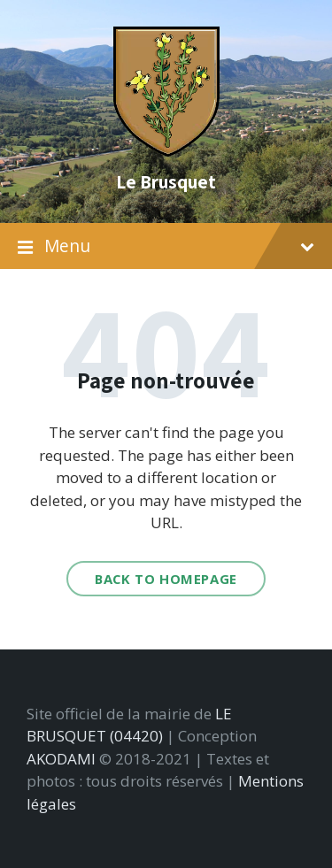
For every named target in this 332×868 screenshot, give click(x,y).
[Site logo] (166, 151)
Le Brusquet (166, 181)
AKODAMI (61, 759)
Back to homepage (166, 579)
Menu (166, 246)
